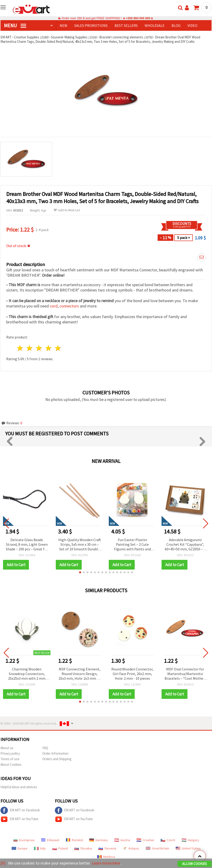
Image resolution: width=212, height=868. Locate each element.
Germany (99, 840)
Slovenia (107, 848)
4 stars (48, 348)
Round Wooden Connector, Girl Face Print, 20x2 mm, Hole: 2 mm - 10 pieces (132, 674)
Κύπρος (131, 848)
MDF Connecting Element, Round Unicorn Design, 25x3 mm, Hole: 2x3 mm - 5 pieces (80, 674)
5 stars (58, 348)
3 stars (39, 348)
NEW (64, 25)
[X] (3, 863)
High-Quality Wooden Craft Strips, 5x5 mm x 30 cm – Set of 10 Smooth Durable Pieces (80, 545)
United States (188, 848)
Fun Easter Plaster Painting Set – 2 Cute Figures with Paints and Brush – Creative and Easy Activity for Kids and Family (132, 545)
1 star (20, 348)
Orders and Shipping (57, 759)
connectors (69, 306)
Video (192, 25)
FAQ (45, 748)
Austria (122, 840)
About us (7, 748)
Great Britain (157, 848)
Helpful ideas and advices (19, 787)
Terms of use (10, 759)
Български (24, 840)
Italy (40, 848)
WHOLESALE (155, 25)
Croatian (145, 840)
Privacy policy (10, 753)
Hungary (190, 840)
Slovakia (83, 848)
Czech (168, 840)
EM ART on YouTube (19, 819)
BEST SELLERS (126, 25)
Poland (60, 848)
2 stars (30, 348)
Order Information (55, 753)
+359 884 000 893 (138, 18)
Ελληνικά (50, 840)
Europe (20, 848)
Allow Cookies (195, 864)
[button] (80, 572)
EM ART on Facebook (20, 810)
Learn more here (106, 863)
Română (74, 840)
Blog (176, 25)
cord (54, 306)
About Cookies (11, 764)
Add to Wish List (67, 210)
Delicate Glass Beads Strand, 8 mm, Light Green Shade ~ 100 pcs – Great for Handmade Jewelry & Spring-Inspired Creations (27, 545)
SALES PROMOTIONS (91, 25)
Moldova (106, 857)
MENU (15, 25)
